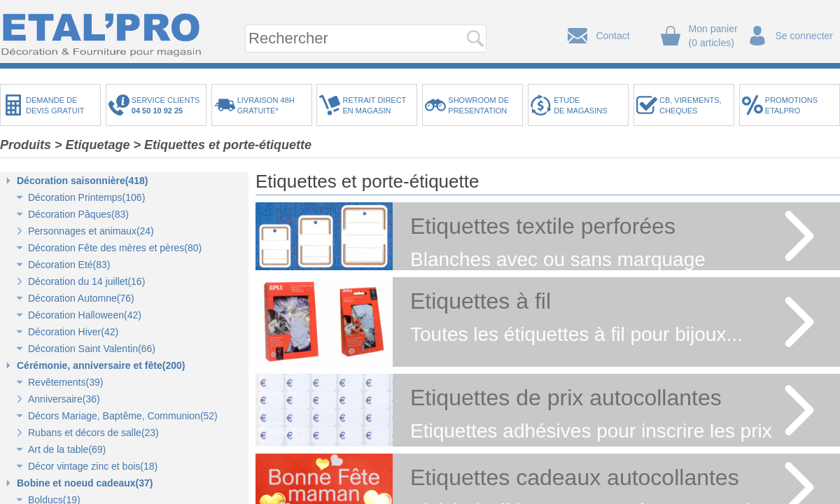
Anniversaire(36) (64, 399)
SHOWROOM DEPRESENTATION (478, 105)
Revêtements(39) (65, 382)
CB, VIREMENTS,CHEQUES (691, 105)
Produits (26, 145)
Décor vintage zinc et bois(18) (93, 466)
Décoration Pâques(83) (78, 214)
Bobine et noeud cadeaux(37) (85, 483)
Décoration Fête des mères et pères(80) (115, 248)
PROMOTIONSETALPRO (791, 105)
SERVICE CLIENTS (168, 105)
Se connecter (805, 36)
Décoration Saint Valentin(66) (92, 349)
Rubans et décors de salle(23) (93, 433)
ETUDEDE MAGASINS (580, 105)
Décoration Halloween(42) (85, 315)
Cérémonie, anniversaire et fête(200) (101, 365)
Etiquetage (98, 145)
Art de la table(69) (67, 449)
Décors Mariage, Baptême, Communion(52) (123, 416)
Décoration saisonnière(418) (83, 181)
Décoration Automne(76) (81, 298)
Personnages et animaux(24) (91, 231)
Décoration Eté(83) (69, 265)
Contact (612, 36)
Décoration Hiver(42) (73, 332)
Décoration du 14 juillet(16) (86, 281)
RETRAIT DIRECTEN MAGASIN (374, 105)
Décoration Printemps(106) (86, 197)
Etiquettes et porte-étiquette (228, 145)
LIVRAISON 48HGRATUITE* (266, 105)
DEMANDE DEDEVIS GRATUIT (55, 105)
